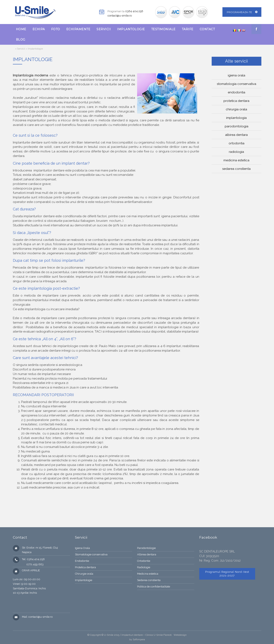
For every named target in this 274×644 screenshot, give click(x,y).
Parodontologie (146, 548)
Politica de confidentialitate (154, 587)
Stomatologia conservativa (237, 84)
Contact (207, 29)
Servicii (104, 29)
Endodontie (82, 561)
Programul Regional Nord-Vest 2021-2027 (227, 574)
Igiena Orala (82, 548)
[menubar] (121, 34)
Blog (21, 40)
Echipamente (78, 29)
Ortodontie (144, 561)
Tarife (188, 29)
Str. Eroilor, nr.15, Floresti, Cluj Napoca (40, 550)
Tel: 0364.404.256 (33, 559)
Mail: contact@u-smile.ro (37, 617)
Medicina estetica (236, 160)
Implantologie (131, 29)
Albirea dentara (236, 135)
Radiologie (144, 567)
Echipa (39, 29)
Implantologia (236, 118)
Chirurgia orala (236, 109)
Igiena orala (237, 75)
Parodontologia (237, 126)
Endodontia (237, 92)
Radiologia (236, 152)
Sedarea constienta (236, 169)
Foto (56, 29)
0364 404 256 (134, 11)
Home (21, 29)
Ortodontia (237, 143)
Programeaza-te (239, 12)
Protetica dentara (236, 101)
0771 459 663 (33, 564)
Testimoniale (163, 29)
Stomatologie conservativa (91, 554)
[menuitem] (21, 29)
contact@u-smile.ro (120, 16)
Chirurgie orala (84, 574)
